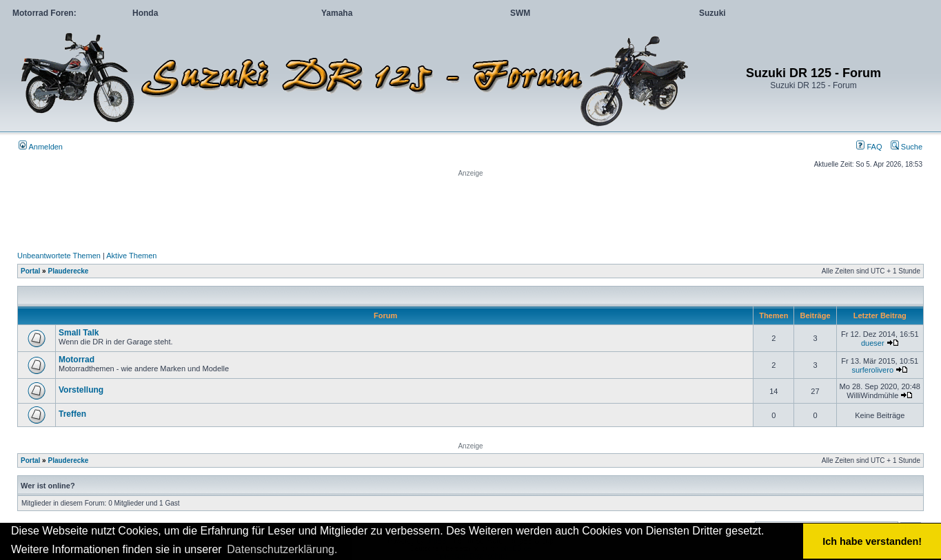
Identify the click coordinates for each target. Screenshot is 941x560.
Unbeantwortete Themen (59, 256)
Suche (907, 147)
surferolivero (872, 370)
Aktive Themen (131, 256)
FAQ (869, 147)
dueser (873, 343)
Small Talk (79, 333)
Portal (30, 271)
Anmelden (41, 147)
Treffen (72, 414)
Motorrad (77, 360)
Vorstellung (81, 390)
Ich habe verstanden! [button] (872, 541)
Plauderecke (68, 271)
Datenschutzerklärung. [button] (282, 549)
